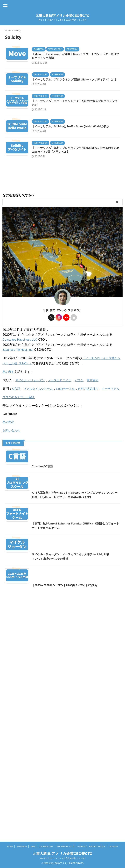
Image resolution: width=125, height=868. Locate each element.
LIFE (33, 858)
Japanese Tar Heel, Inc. (20, 363)
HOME (10, 858)
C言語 (17, 400)
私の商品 (9, 438)
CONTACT (80, 858)
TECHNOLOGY (46, 858)
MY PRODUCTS (64, 858)
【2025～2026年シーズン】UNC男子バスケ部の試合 (39, 837)
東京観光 (100, 392)
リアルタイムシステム (41, 400)
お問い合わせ (12, 446)
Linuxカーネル (70, 400)
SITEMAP (114, 858)
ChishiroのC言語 (16, 529)
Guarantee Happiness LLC (22, 353)
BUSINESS (22, 858)
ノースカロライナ (64, 392)
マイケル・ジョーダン (32, 392)
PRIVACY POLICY (97, 858)
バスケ (85, 392)
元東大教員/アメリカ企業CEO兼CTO (63, 16)
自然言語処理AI (95, 400)
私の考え (9, 384)
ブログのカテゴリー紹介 (20, 413)
